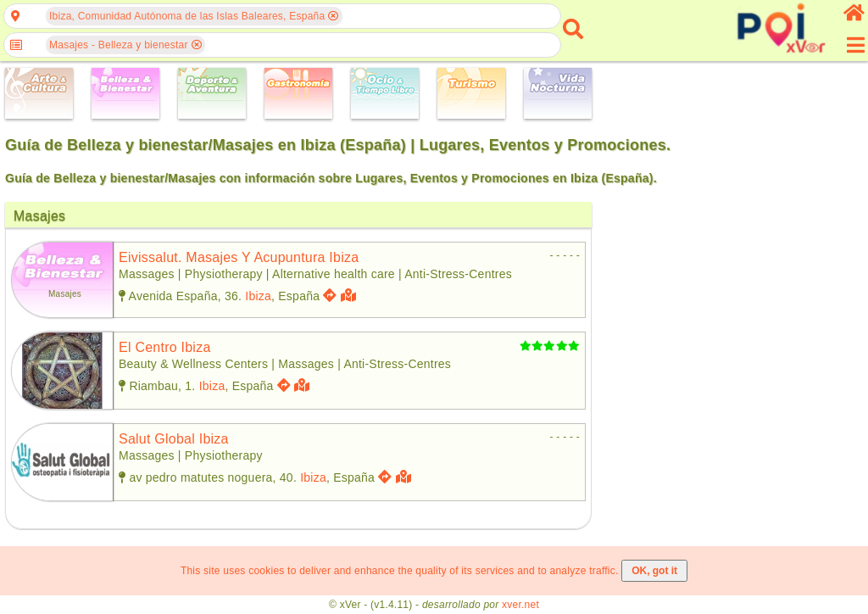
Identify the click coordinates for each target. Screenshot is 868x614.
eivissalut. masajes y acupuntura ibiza (239, 257)
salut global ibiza (174, 439)
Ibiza (258, 296)
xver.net (520, 605)
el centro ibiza (165, 347)
